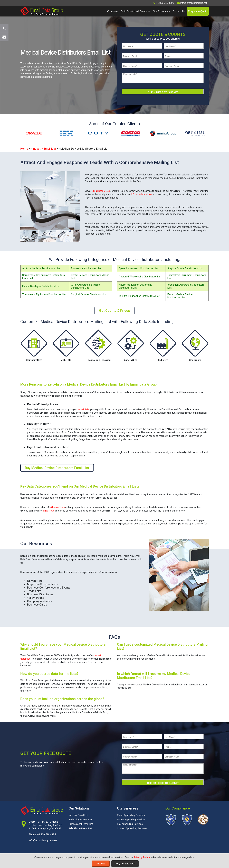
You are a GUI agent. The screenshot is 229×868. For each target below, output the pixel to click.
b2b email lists (57, 507)
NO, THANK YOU (125, 864)
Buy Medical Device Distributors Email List (57, 468)
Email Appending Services (131, 815)
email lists (84, 409)
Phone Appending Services (131, 820)
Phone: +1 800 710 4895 (42, 835)
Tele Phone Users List (80, 828)
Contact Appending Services (132, 828)
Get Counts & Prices (114, 311)
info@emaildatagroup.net (43, 840)
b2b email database (142, 194)
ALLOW (101, 864)
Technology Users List (80, 820)
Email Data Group (101, 191)
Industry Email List (44, 149)
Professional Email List (81, 824)
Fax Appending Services (130, 824)
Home (24, 149)
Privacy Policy (142, 857)
